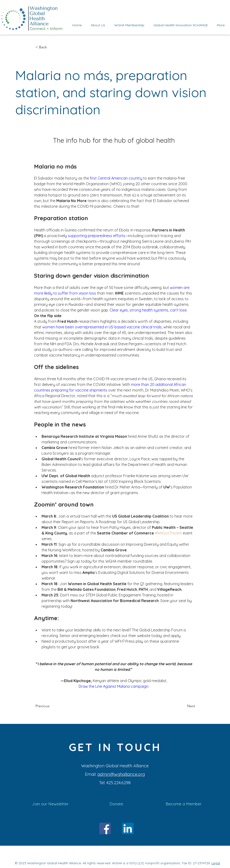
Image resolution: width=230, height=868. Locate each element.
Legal (216, 863)
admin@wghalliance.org (121, 774)
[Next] (183, 706)
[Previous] (51, 706)
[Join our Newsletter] (50, 804)
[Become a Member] (184, 804)
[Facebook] (105, 828)
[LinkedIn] (128, 828)
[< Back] (51, 47)
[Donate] (116, 804)
